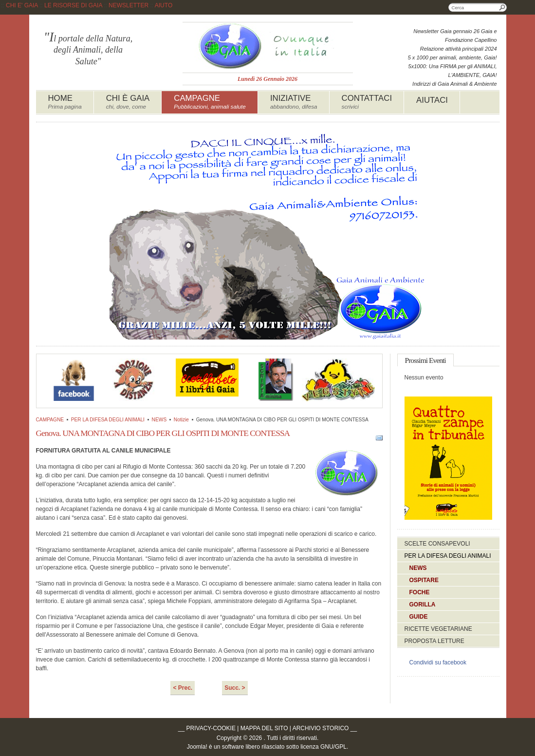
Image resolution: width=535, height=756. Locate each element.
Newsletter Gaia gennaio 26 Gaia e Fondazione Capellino (455, 36)
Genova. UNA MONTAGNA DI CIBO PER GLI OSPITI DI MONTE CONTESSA (163, 433)
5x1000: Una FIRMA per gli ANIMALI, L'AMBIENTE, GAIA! (453, 71)
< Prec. (183, 688)
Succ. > (235, 688)
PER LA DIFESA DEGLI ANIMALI (108, 420)
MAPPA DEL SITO (264, 728)
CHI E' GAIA (22, 5)
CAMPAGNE (50, 420)
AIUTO (164, 5)
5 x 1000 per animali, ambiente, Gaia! (452, 57)
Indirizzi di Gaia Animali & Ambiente (454, 84)
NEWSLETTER (129, 5)
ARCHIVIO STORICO (321, 728)
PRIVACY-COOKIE (211, 728)
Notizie (181, 420)
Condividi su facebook (438, 662)
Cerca (502, 7)
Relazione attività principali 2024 (459, 49)
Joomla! (197, 747)
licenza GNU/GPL (323, 747)
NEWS (159, 420)
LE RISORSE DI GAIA (73, 5)
